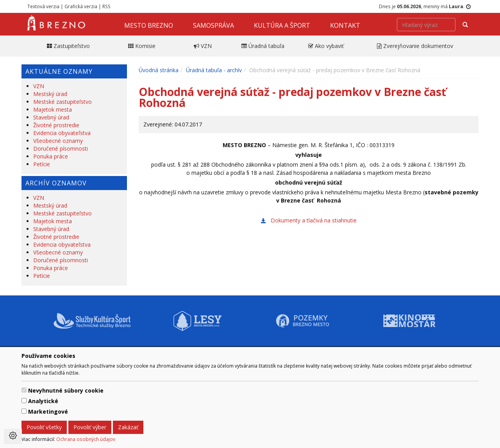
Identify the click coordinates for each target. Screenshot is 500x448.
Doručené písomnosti (61, 148)
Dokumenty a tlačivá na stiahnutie (314, 220)
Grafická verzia (81, 6)
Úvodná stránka (159, 70)
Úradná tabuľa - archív (214, 70)
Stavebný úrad (51, 117)
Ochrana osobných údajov (86, 439)
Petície (42, 164)
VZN (39, 86)
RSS (106, 6)
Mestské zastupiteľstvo (62, 102)
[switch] (24, 390)
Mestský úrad (50, 94)
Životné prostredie (56, 125)
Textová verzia (43, 6)
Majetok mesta (53, 109)
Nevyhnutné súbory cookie (66, 390)
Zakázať (128, 427)
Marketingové (48, 412)
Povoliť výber (90, 427)
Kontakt (345, 25)
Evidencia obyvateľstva (62, 133)
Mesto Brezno (149, 25)
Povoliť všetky (44, 427)
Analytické (43, 401)
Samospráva (213, 25)
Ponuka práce (51, 156)
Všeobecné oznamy (58, 141)
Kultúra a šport (282, 25)
